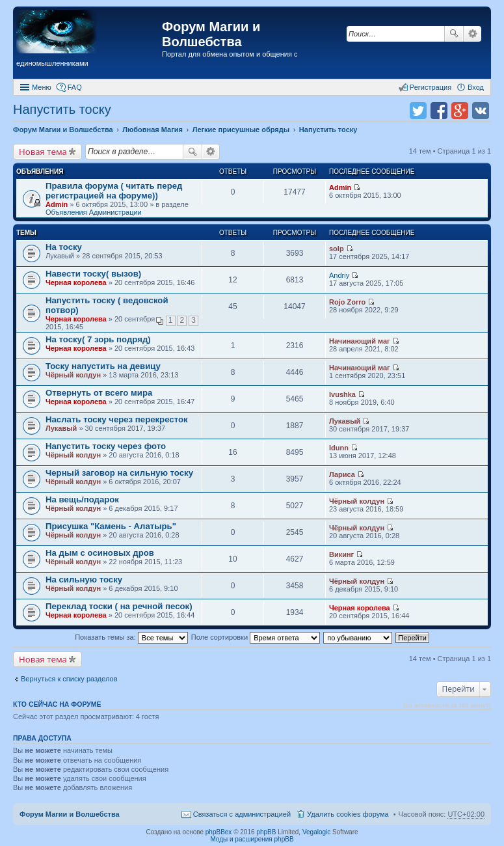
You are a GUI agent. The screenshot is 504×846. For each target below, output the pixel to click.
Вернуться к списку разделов (69, 679)
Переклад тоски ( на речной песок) (119, 606)
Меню (42, 87)
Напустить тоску (62, 109)
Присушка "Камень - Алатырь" (111, 526)
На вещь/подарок (82, 499)
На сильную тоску (84, 580)
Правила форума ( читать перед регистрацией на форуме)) (114, 191)
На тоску (64, 247)
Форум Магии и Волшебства (211, 34)
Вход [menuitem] (476, 87)
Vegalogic (316, 832)
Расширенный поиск (472, 34)
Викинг (341, 554)
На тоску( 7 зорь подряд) (98, 339)
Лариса (342, 474)
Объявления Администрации (94, 212)
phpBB (266, 832)
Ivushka (342, 394)
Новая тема (43, 152)
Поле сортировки (256, 637)
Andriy (339, 275)
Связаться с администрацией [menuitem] (242, 814)
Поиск (454, 34)
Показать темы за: (131, 637)
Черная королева (76, 282)
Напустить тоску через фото (106, 446)
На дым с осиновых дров (100, 553)
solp (337, 249)
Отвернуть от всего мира (99, 393)
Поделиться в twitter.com (418, 111)
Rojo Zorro (347, 302)
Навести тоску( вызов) (93, 274)
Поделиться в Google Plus (460, 111)
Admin (57, 204)
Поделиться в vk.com (481, 111)
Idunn (339, 448)
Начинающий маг (360, 341)
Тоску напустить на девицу (103, 366)
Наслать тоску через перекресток (117, 419)
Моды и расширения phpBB (252, 839)
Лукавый (61, 428)
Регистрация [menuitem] (431, 87)
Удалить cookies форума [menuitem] (348, 814)
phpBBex (219, 832)
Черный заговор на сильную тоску (119, 473)
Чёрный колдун (73, 375)
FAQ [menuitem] (75, 87)
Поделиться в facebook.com (439, 111)
